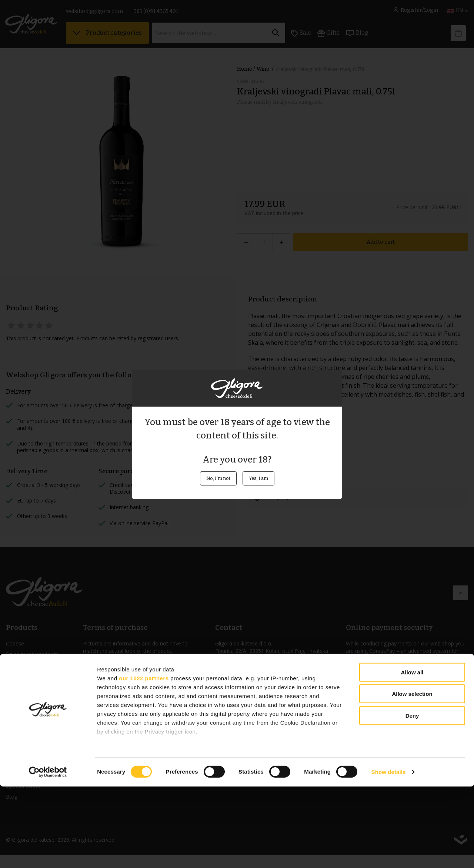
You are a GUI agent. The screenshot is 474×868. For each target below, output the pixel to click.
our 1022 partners (144, 759)
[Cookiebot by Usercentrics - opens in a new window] (48, 854)
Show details (389, 853)
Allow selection (412, 775)
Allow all (412, 754)
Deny (412, 797)
